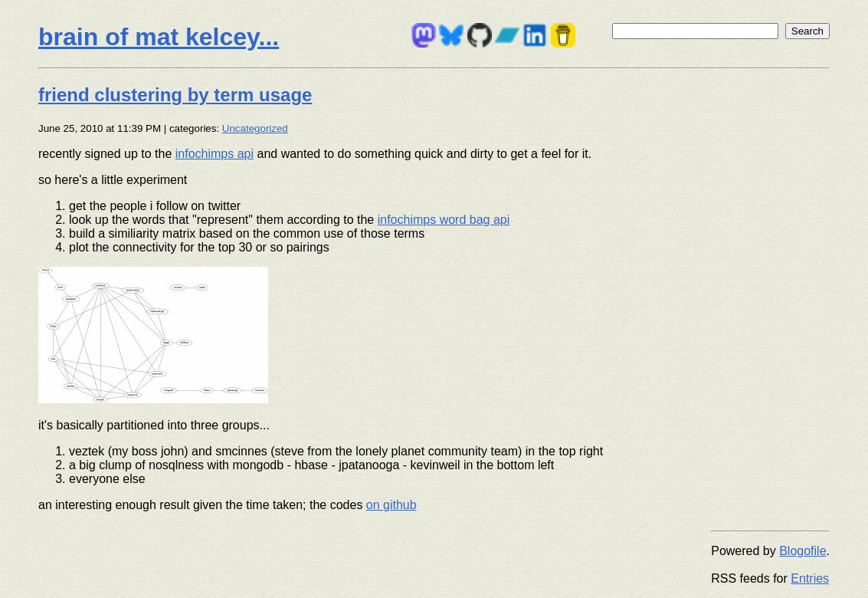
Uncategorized (255, 128)
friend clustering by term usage (175, 95)
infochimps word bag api (444, 220)
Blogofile (802, 551)
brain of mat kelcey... (159, 37)
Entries (810, 578)
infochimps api (215, 154)
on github (391, 505)
